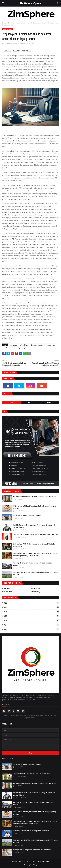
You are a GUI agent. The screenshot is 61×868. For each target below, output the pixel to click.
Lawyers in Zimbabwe (37, 345)
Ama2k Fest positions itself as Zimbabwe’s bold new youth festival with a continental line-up (35, 526)
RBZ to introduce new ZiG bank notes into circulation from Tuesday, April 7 (35, 496)
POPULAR (30, 403)
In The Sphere (24, 345)
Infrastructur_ (35, 592)
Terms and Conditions (44, 861)
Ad (12, 403)
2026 (31, 603)
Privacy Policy (31, 861)
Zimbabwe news (9, 348)
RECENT (49, 403)
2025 (31, 607)
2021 (31, 625)
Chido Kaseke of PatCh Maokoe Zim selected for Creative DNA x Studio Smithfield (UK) (34, 545)
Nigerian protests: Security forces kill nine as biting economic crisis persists (33, 564)
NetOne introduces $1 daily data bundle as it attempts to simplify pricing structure (34, 507)
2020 (31, 629)
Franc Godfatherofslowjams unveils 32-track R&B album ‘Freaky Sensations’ (36, 534)
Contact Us (22, 861)
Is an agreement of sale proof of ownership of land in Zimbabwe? (32, 850)
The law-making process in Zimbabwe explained (27, 515)
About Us (14, 861)
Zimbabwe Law (51, 345)
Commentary (13, 345)
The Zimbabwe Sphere (30, 3)
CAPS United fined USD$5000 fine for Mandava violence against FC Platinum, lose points (36, 573)
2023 (31, 616)
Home (4, 23)
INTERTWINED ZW (7, 588)
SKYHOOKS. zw (36, 588)
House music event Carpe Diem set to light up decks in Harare (31, 831)
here (20, 159)
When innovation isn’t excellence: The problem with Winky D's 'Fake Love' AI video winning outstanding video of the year (35, 554)
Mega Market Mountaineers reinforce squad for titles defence (32, 774)
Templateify (34, 865)
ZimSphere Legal (14, 23)
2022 (31, 620)
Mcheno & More (7, 592)
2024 (31, 612)
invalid (47, 162)
